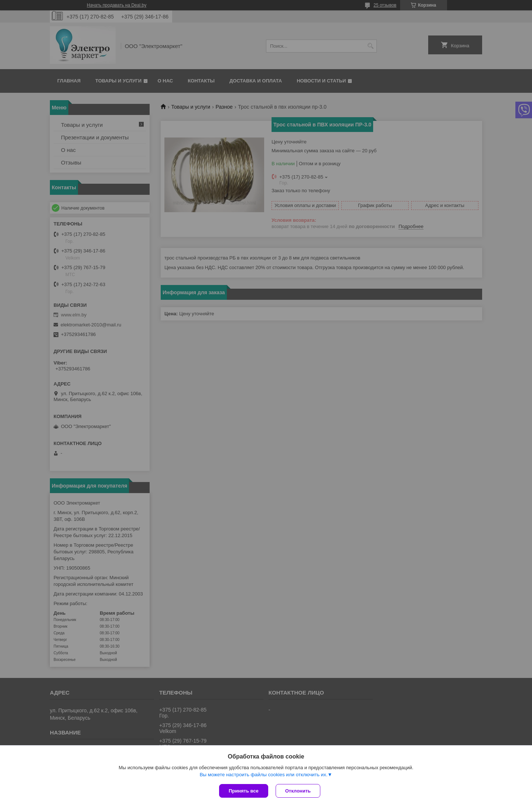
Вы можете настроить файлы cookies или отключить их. (263, 775)
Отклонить (298, 791)
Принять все (244, 791)
